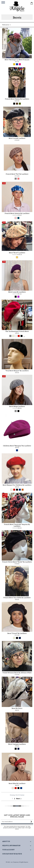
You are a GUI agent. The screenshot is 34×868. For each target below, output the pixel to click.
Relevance (7, 25)
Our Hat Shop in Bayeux (12, 854)
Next (19, 806)
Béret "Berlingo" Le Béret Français (17, 60)
